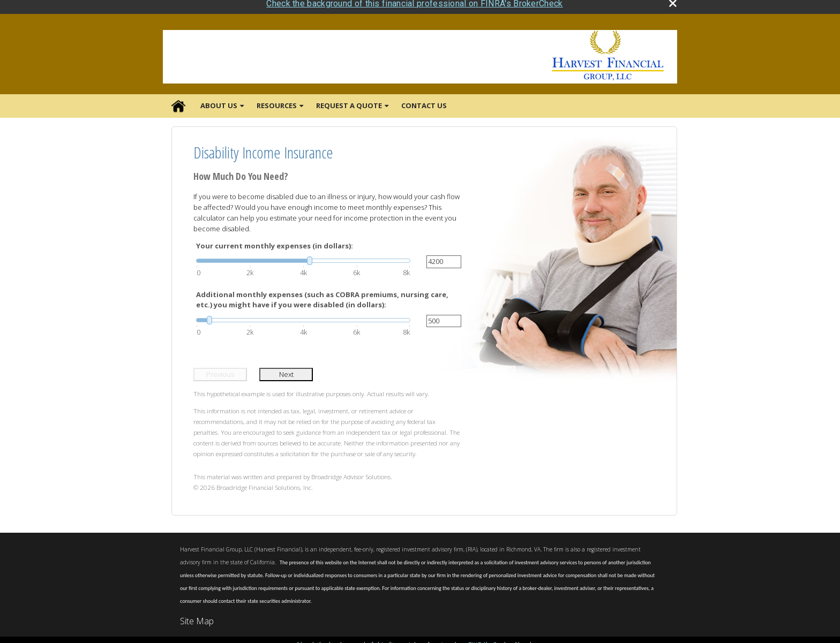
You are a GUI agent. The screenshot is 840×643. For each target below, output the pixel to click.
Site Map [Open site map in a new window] (197, 616)
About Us (219, 101)
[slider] (303, 256)
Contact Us (424, 101)
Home (178, 101)
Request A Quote (349, 101)
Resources (277, 101)
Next (286, 369)
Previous (220, 369)
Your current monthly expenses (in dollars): (275, 240)
